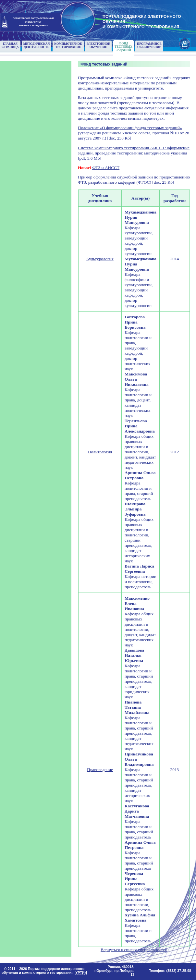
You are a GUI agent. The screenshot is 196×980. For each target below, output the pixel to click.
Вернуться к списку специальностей (134, 950)
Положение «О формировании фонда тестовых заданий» (130, 128)
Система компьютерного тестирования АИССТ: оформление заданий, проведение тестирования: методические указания (134, 150)
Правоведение (100, 770)
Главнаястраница (10, 45)
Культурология (100, 259)
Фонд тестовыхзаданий (123, 47)
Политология (100, 452)
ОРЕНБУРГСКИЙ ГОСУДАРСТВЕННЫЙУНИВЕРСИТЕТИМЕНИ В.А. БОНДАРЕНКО (33, 22)
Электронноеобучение (98, 45)
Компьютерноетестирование (68, 45)
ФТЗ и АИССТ (106, 168)
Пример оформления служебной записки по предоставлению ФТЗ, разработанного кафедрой (134, 180)
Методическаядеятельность (37, 45)
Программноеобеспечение (149, 45)
